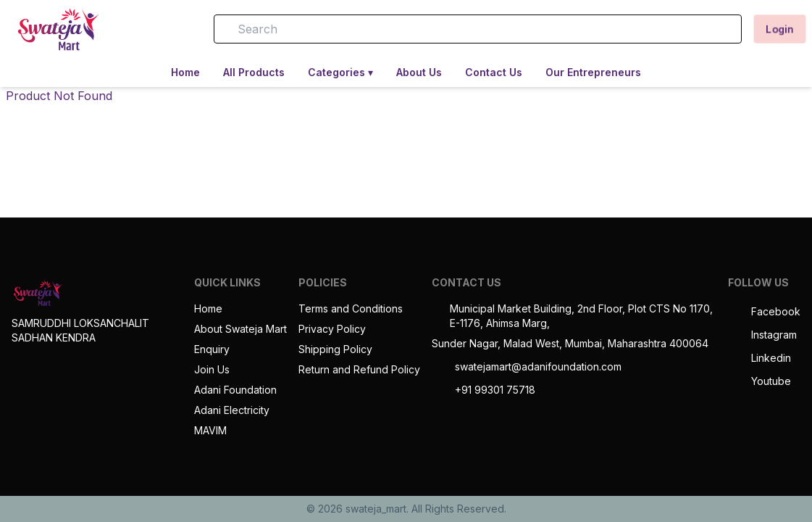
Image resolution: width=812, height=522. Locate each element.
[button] (182, 29)
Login (780, 29)
